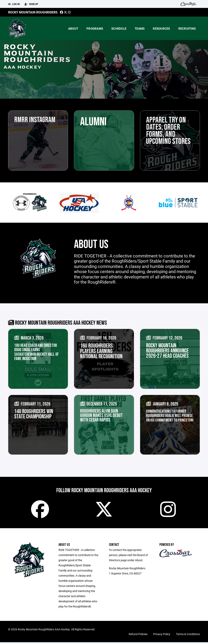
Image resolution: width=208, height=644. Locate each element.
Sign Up (31, 4)
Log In (14, 4)
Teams (140, 28)
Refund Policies (138, 636)
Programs (95, 28)
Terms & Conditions (188, 636)
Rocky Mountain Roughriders (33, 12)
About (73, 28)
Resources (161, 28)
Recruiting (187, 28)
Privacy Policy (162, 636)
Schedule (119, 28)
